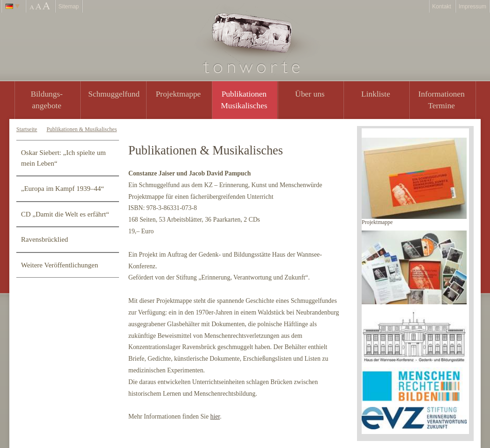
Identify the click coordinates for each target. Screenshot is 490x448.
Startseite (27, 129)
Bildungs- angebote (47, 100)
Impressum (472, 7)
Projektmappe (178, 94)
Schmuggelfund (114, 94)
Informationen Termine (441, 100)
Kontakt (442, 7)
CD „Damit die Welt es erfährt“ (65, 214)
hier (215, 416)
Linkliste (376, 94)
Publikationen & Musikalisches (82, 129)
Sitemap (69, 7)
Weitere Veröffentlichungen (59, 265)
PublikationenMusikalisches (244, 100)
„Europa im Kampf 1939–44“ (63, 189)
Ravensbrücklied (45, 239)
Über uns (310, 94)
